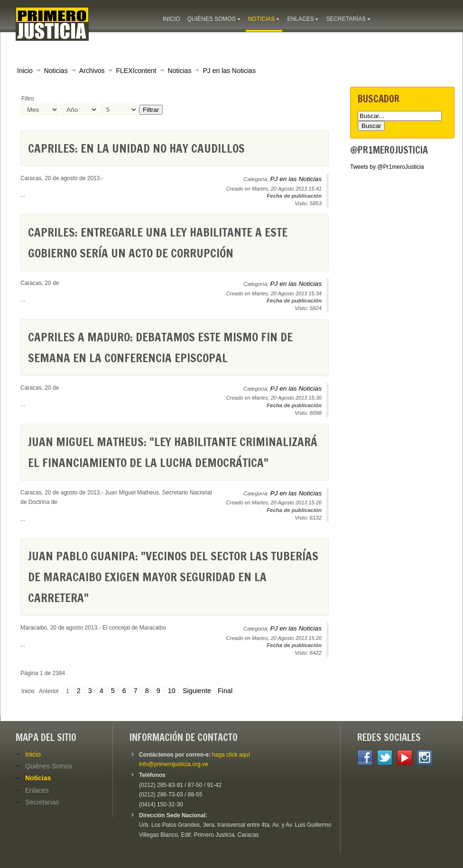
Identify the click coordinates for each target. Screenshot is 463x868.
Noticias (56, 71)
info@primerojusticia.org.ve (174, 764)
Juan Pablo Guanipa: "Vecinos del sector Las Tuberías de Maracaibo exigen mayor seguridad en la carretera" (173, 577)
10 (172, 691)
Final (225, 691)
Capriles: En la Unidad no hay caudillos (136, 148)
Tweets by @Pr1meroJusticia (387, 167)
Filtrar (151, 110)
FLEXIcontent (136, 71)
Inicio (25, 71)
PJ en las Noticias (229, 71)
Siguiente (197, 691)
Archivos (92, 71)
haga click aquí (231, 755)
